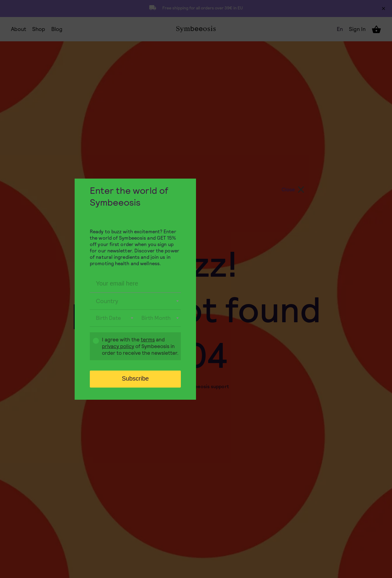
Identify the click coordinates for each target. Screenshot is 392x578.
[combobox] (135, 301)
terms (148, 340)
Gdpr (93, 347)
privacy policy (118, 346)
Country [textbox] (107, 301)
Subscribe (135, 378)
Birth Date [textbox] (108, 318)
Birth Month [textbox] (156, 318)
